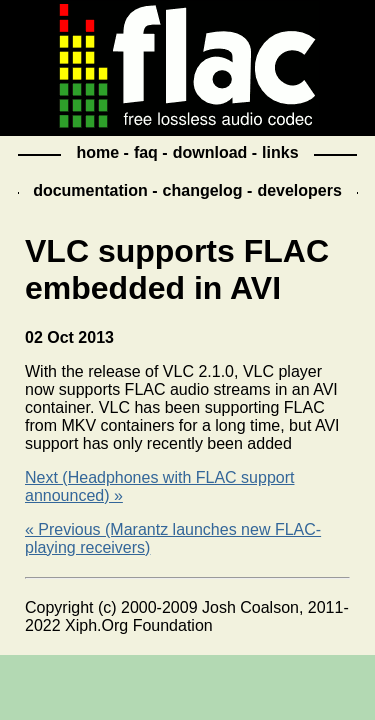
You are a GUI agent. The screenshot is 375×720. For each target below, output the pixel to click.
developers (299, 190)
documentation (90, 190)
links (280, 152)
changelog (203, 190)
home (97, 152)
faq (146, 152)
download (210, 152)
